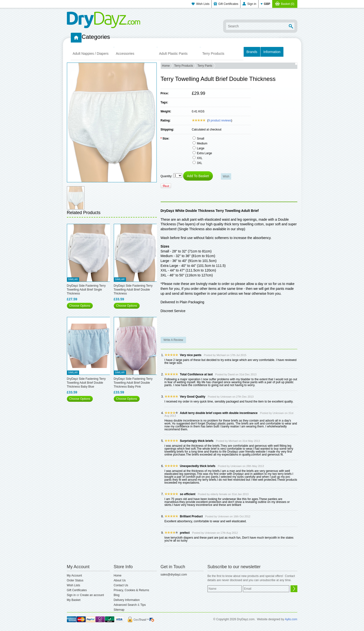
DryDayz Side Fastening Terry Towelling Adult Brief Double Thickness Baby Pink (133, 383)
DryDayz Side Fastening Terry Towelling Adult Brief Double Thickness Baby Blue (86, 383)
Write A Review (173, 340)
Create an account (92, 595)
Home (166, 66)
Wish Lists (203, 4)
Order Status (75, 580)
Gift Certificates (228, 4)
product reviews (220, 120)
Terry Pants (205, 66)
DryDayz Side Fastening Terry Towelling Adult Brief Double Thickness (133, 290)
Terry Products (213, 54)
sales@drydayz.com (174, 575)
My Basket (74, 600)
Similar (73, 279)
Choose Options (80, 306)
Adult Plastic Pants (173, 54)
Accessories (125, 54)
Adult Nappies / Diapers (91, 54)
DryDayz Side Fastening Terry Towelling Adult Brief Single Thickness (86, 290)
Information (272, 52)
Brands (252, 52)
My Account (74, 576)
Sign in (252, 4)
